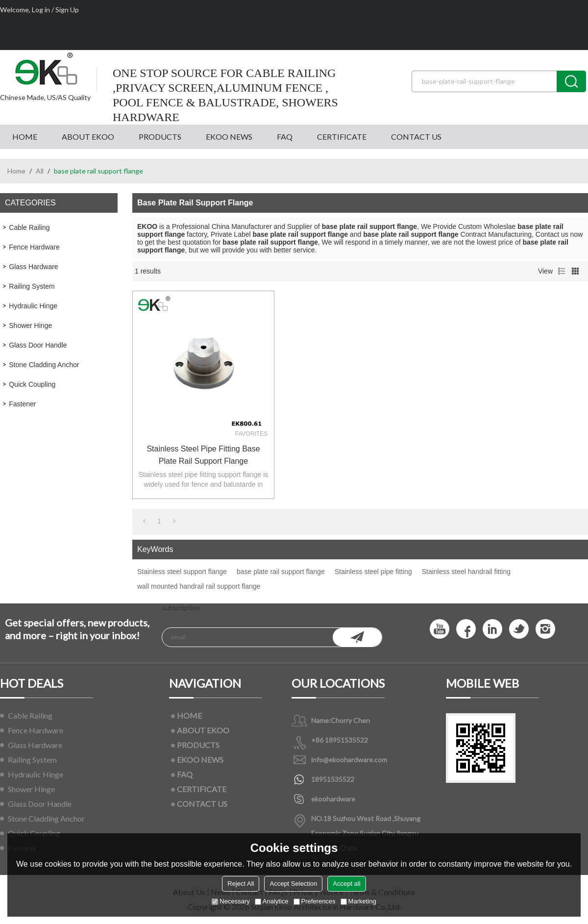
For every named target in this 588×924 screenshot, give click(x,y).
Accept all (346, 884)
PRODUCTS (160, 137)
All (40, 171)
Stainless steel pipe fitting (373, 572)
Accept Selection (293, 884)
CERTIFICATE (342, 137)
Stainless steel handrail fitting (466, 572)
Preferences (315, 901)
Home (16, 171)
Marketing (358, 901)
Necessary (231, 901)
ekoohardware (333, 799)
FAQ (285, 137)
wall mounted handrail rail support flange (199, 586)
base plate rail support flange (281, 572)
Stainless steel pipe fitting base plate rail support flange (203, 455)
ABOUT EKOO (88, 137)
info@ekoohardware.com (349, 760)
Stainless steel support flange (182, 572)
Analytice (272, 901)
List (562, 271)
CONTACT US (416, 137)
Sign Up (67, 10)
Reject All (241, 884)
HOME (25, 137)
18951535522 (333, 779)
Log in (41, 10)
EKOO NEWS (229, 137)
